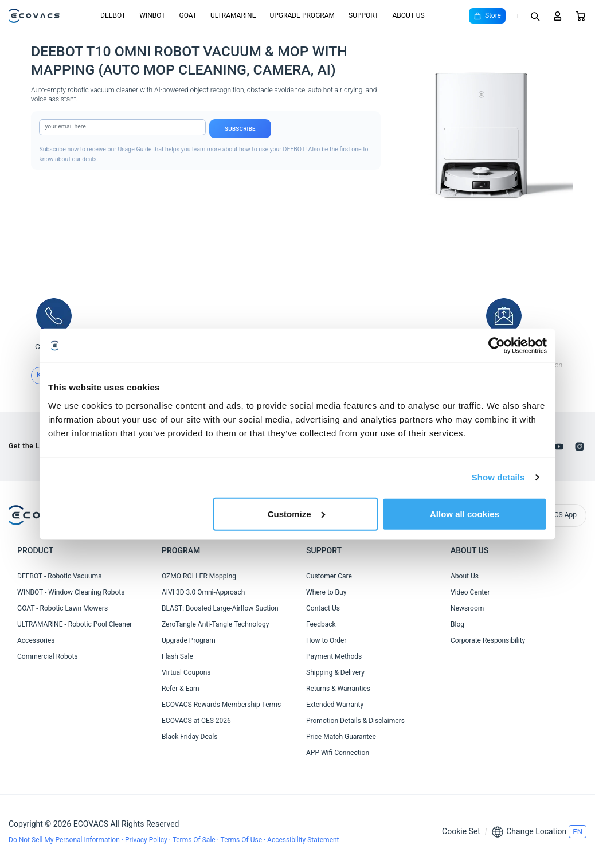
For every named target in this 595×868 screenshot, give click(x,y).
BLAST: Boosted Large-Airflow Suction (220, 608)
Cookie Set (461, 831)
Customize (296, 513)
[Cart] (581, 16)
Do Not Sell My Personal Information (65, 840)
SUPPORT (363, 15)
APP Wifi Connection (338, 753)
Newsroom (467, 608)
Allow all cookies (465, 513)
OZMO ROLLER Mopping (199, 576)
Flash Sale (177, 656)
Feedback (321, 624)
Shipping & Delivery (335, 672)
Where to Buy (326, 592)
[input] (122, 127)
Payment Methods (334, 656)
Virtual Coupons (186, 672)
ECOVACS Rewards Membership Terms (221, 705)
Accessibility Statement (303, 840)
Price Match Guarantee (341, 737)
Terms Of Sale (195, 840)
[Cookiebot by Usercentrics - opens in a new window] (497, 346)
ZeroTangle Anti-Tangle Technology (215, 624)
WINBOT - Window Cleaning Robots (71, 592)
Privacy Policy (147, 840)
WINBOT (152, 15)
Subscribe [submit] (240, 129)
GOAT (188, 15)
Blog (457, 624)
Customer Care (329, 576)
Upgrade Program (189, 640)
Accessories (36, 640)
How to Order (326, 640)
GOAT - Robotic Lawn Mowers (62, 608)
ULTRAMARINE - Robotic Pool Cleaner (75, 624)
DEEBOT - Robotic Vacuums (59, 576)
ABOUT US (408, 15)
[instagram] (580, 447)
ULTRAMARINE (233, 15)
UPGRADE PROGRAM (302, 15)
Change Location (536, 831)
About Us (465, 576)
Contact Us (323, 608)
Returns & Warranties (338, 689)
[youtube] (559, 447)
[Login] (558, 16)
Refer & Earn (181, 689)
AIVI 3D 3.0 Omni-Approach (203, 592)
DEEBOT (113, 15)
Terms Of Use (242, 840)
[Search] (535, 16)
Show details (498, 477)
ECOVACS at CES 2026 (196, 721)
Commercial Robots (48, 656)
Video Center (470, 592)
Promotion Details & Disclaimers (355, 721)
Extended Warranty (335, 705)
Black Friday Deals (189, 737)
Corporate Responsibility (488, 640)
